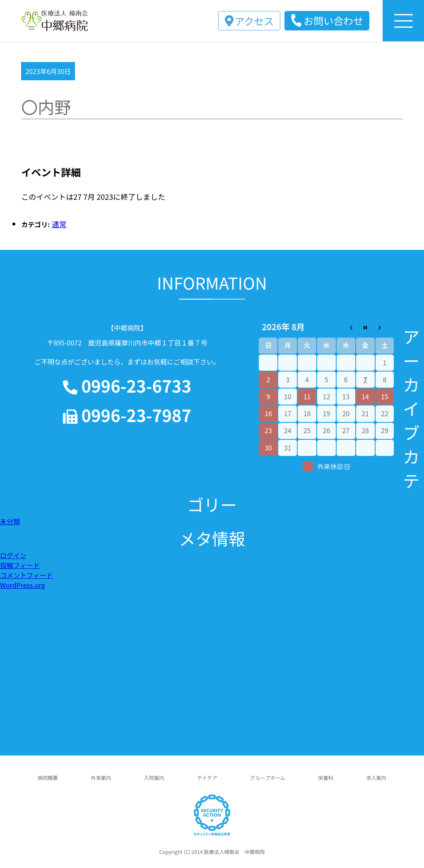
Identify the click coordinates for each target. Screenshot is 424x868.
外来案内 (101, 778)
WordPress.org (23, 585)
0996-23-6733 (127, 386)
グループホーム (268, 778)
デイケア (207, 778)
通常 (59, 224)
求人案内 (376, 778)
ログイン (13, 555)
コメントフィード (26, 575)
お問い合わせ (333, 20)
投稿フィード (20, 565)
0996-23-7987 (127, 415)
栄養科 (326, 778)
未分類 (10, 521)
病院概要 (48, 778)
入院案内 (154, 778)
